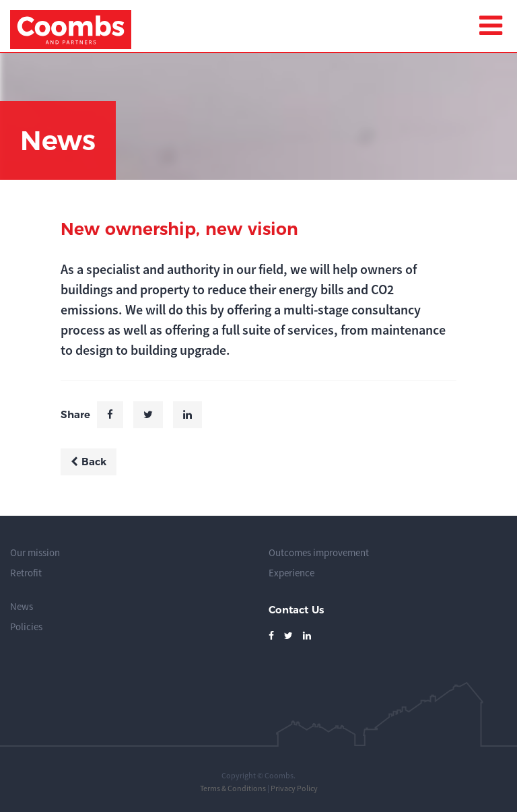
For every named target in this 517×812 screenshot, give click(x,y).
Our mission (35, 552)
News (22, 606)
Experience (291, 573)
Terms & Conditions (233, 788)
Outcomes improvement (319, 552)
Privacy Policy (294, 788)
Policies (26, 627)
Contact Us (296, 610)
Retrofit (26, 573)
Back (89, 462)
